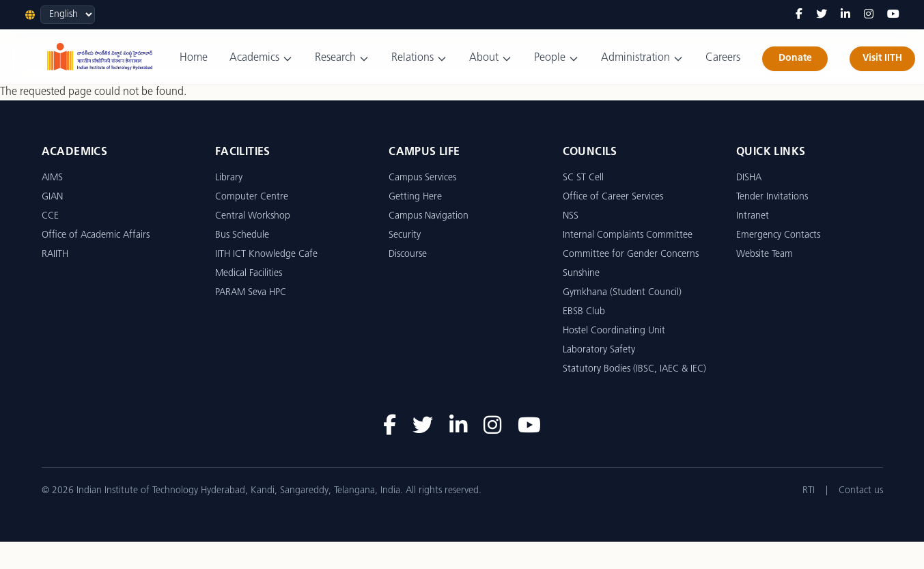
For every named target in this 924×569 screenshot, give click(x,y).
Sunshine (581, 274)
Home (194, 58)
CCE (50, 216)
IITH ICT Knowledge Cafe (266, 254)
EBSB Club (584, 312)
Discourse (408, 254)
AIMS (52, 178)
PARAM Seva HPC (251, 293)
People (557, 58)
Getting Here (415, 197)
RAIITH (55, 254)
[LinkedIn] (845, 15)
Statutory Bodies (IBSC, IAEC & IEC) (634, 369)
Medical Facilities (249, 274)
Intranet (753, 216)
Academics (261, 58)
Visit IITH (882, 58)
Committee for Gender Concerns (631, 254)
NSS (571, 216)
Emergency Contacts (778, 235)
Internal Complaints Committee (628, 235)
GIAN (52, 197)
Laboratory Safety (599, 350)
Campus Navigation (429, 216)
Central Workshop (253, 216)
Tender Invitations (772, 197)
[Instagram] (869, 15)
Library (229, 178)
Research (342, 58)
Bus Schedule (242, 235)
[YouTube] (893, 15)
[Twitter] (822, 15)
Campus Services (422, 178)
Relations (419, 58)
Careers (723, 58)
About (491, 58)
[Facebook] (799, 15)
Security (405, 235)
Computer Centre (252, 197)
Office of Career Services (613, 197)
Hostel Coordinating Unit (614, 331)
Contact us (861, 491)
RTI (809, 491)
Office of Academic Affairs (96, 235)
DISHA (749, 178)
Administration (642, 58)
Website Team (765, 254)
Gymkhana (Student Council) (622, 293)
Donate (795, 58)
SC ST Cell (583, 178)
